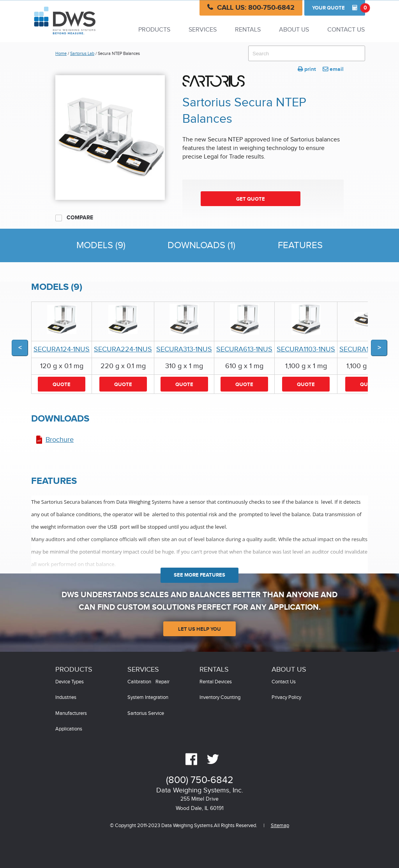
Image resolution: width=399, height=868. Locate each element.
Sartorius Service (146, 714)
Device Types (70, 682)
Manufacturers (71, 714)
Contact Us (346, 30)
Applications (69, 729)
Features (300, 245)
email (333, 69)
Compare (74, 218)
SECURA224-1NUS (123, 349)
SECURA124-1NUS (62, 349)
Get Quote (251, 199)
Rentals (248, 30)
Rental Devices (216, 682)
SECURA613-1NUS (244, 349)
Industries (66, 698)
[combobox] (307, 53)
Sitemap (280, 826)
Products (154, 30)
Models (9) (101, 245)
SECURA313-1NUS (184, 349)
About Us (294, 30)
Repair (162, 682)
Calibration (139, 682)
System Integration (148, 698)
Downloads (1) (201, 245)
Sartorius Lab (82, 54)
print (307, 69)
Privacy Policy (286, 698)
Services (203, 30)
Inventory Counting (220, 698)
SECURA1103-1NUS (306, 349)
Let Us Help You (199, 629)
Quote (339, 8)
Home (61, 54)
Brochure (60, 440)
